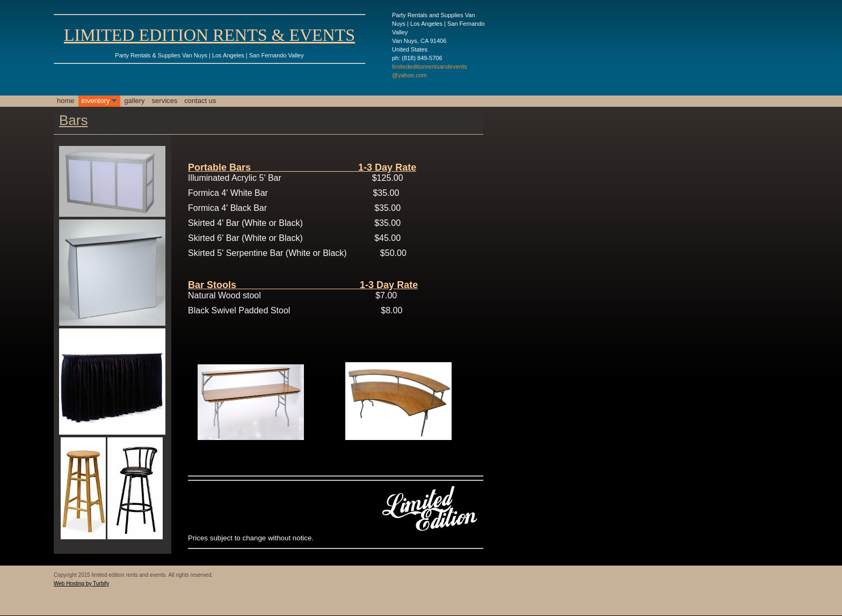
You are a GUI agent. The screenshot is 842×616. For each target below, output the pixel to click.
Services (165, 101)
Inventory (96, 101)
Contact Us (200, 101)
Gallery (134, 101)
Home (66, 101)
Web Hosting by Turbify (81, 584)
